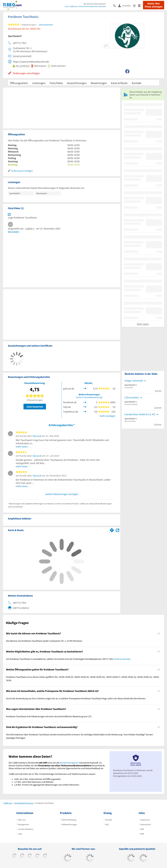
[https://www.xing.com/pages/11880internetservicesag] (37, 856)
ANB (142, 834)
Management (23, 824)
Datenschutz (146, 824)
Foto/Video (56, 83)
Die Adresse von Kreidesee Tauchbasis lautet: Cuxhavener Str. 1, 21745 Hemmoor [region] (44, 641)
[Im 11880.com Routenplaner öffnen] (112, 530)
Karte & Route (119, 83)
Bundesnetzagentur (70, 763)
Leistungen (39, 83)
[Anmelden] (126, 6)
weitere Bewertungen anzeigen (62, 494)
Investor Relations (26, 829)
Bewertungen (99, 83)
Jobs (20, 834)
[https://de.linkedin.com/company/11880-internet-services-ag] (45, 856)
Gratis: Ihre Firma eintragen (154, 5)
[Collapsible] (159, 634)
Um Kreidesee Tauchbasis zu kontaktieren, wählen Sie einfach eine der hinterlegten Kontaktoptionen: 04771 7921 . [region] (68, 659)
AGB (142, 829)
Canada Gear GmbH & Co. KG (140, 414)
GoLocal (37, 436)
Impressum (145, 820)
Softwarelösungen (69, 824)
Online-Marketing (69, 820)
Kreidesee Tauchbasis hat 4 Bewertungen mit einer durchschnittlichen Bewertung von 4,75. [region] (49, 716)
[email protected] (122, 659)
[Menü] (140, 5)
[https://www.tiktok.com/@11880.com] (22, 856)
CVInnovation (132, 397)
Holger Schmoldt (134, 381)
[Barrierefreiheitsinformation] (136, 5)
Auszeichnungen (77, 83)
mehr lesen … (23, 447)
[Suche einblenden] (116, 5)
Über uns (22, 820)
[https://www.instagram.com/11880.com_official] (30, 856)
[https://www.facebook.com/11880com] (14, 856)
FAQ (107, 824)
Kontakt (137, 83)
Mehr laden (143, 324)
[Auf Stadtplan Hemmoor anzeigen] (118, 530)
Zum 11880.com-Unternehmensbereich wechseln (85, 6)
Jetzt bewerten (35, 407)
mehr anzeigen (107, 416)
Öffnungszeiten (19, 83)
